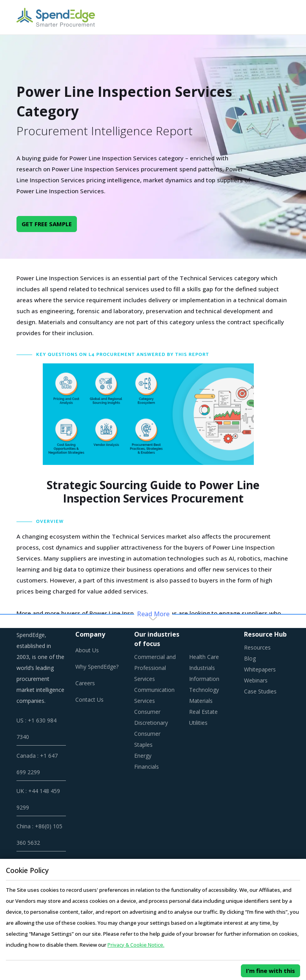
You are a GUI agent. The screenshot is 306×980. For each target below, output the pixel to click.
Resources (257, 647)
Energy (143, 756)
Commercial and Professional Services (155, 668)
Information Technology (204, 684)
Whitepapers (260, 669)
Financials (147, 767)
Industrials (202, 668)
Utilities (198, 723)
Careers (85, 683)
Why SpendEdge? (97, 667)
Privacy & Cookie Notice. (136, 945)
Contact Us (89, 700)
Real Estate (203, 712)
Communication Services (154, 695)
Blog (250, 658)
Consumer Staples (147, 739)
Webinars (256, 680)
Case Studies (260, 691)
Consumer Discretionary (151, 717)
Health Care (204, 657)
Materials (201, 701)
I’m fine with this (270, 971)
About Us (87, 650)
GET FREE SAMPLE (47, 224)
